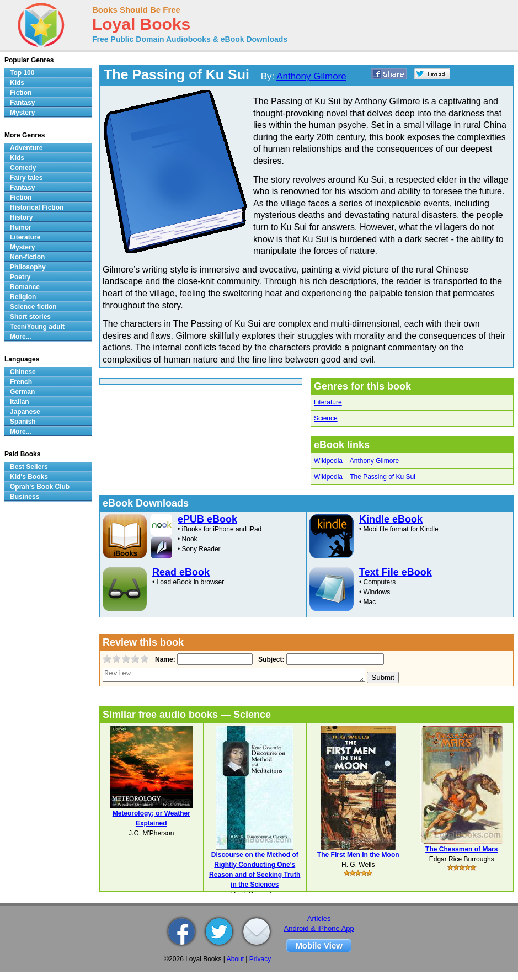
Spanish (23, 422)
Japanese (25, 412)
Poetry (20, 277)
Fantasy (22, 103)
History (21, 217)
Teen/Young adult (37, 327)
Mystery (22, 113)
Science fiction (33, 307)
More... (21, 337)
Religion (23, 297)
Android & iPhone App (319, 928)
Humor (21, 227)
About (235, 959)
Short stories (30, 317)
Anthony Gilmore (311, 76)
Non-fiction (27, 257)
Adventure (26, 148)
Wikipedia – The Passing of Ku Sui (365, 477)
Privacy (260, 959)
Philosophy (28, 267)
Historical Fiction (37, 207)
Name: (164, 659)
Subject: (270, 659)
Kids (17, 83)
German (22, 392)
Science (326, 418)
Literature (328, 402)
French (21, 382)
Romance (25, 287)
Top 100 (22, 73)
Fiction (21, 93)
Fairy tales (26, 178)
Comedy (23, 168)
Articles (319, 918)
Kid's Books (29, 477)
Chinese (23, 372)
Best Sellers (29, 467)
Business (25, 497)
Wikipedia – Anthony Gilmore (356, 461)
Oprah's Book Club (40, 487)
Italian (20, 402)
